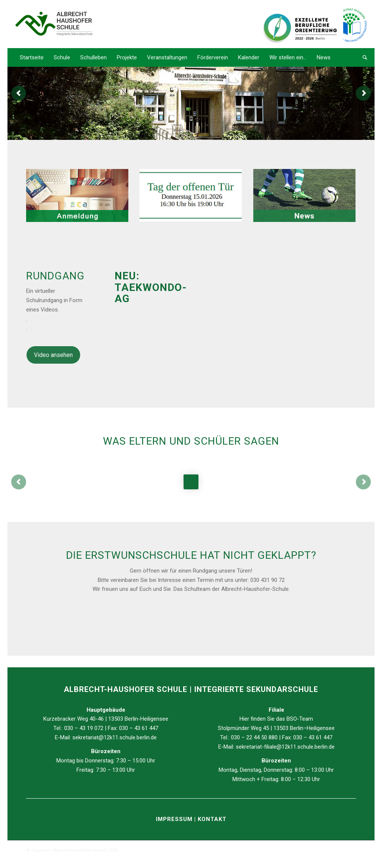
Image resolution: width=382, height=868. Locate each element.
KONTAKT (212, 819)
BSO (292, 719)
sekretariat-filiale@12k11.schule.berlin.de (285, 747)
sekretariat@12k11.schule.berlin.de (115, 737)
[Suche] (362, 57)
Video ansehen (53, 355)
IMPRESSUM (175, 819)
